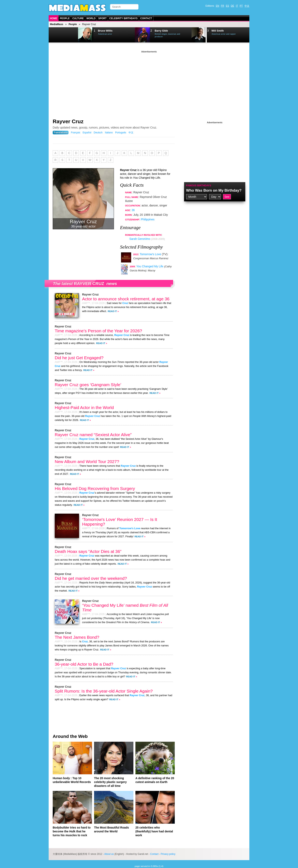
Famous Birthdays (199, 186)
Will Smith (218, 31)
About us (109, 854)
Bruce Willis (105, 31)
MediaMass (57, 24)
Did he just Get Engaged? (79, 358)
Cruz (125, 303)
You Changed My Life (150, 266)
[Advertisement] (149, 82)
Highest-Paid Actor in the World (84, 407)
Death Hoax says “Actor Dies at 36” (88, 551)
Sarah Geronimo (140, 239)
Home (54, 18)
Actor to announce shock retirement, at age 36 (126, 299)
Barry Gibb (161, 31)
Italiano (109, 133)
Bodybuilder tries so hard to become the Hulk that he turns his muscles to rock (72, 831)
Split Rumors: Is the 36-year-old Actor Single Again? (104, 691)
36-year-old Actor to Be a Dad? (84, 664)
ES (227, 6)
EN (218, 6)
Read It (112, 311)
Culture (78, 18)
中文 (247, 6)
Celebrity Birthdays (123, 18)
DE (232, 6)
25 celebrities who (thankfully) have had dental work (154, 831)
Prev (59, 35)
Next (69, 35)
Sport (102, 18)
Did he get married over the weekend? (91, 578)
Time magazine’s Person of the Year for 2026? (98, 331)
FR (223, 6)
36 (133, 210)
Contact (146, 18)
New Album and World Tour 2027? (87, 462)
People (65, 18)
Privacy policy (168, 854)
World (91, 18)
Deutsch (98, 133)
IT (237, 6)
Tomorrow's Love (150, 254)
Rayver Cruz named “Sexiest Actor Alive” (93, 435)
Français (76, 133)
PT (241, 6)
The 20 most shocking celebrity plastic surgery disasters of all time (110, 782)
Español (87, 133)
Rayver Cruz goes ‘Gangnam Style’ (88, 385)
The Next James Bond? (77, 637)
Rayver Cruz (68, 121)
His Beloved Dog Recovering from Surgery (95, 488)
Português (121, 133)
